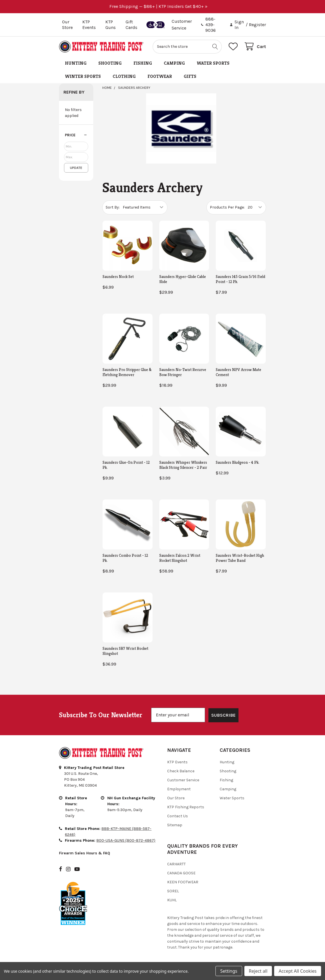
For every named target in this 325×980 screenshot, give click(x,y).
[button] (76, 135)
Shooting (110, 63)
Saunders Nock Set (118, 277)
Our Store (67, 25)
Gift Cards (131, 25)
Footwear (160, 76)
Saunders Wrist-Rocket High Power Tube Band (240, 558)
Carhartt (176, 864)
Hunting (76, 63)
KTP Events (89, 25)
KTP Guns (111, 25)
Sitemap (175, 825)
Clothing (124, 76)
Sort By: (113, 207)
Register (257, 25)
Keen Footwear (183, 882)
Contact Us (178, 816)
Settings (229, 971)
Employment (179, 789)
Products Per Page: (227, 207)
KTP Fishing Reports (186, 807)
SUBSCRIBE (223, 715)
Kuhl (172, 900)
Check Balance (181, 771)
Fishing (143, 63)
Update (76, 168)
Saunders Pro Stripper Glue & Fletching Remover (127, 372)
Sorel (173, 891)
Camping (174, 63)
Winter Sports (83, 76)
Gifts (190, 76)
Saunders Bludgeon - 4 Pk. (238, 462)
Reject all (258, 971)
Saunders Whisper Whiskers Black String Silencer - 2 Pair (183, 465)
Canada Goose (181, 873)
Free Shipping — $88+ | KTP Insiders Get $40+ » (162, 6)
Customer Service (183, 780)
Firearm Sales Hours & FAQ (85, 853)
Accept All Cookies (298, 971)
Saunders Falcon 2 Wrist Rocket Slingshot (180, 558)
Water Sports (213, 63)
